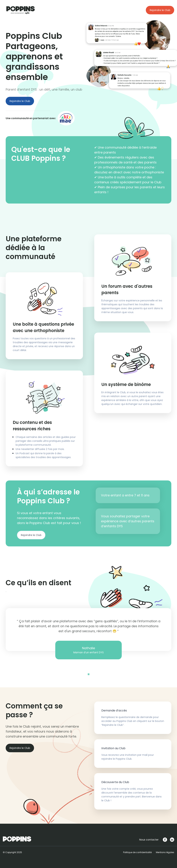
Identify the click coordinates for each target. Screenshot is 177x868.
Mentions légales (165, 852)
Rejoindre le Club (160, 10)
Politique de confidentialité (137, 852)
